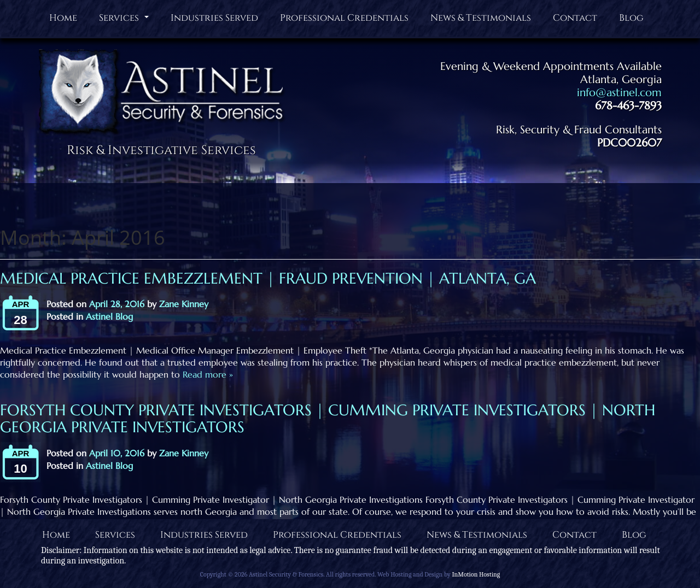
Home (63, 18)
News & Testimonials (481, 18)
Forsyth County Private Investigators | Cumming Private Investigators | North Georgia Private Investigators (328, 419)
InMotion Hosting (476, 574)
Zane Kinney (184, 304)
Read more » (206, 374)
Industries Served (214, 18)
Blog (631, 18)
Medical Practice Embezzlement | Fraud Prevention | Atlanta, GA (268, 278)
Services (125, 20)
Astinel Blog (109, 316)
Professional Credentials (344, 18)
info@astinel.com (619, 93)
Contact (575, 18)
